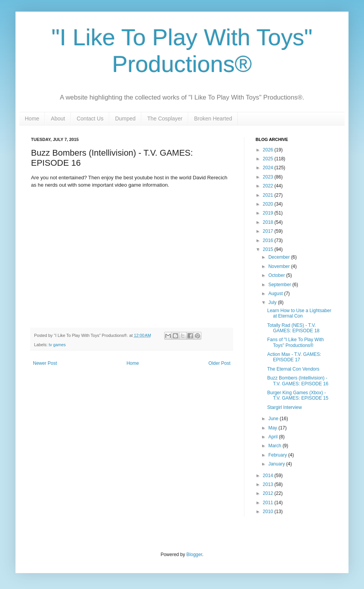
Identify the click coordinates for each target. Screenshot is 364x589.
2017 (269, 231)
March (276, 446)
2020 (269, 204)
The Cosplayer (165, 118)
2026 (269, 150)
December (280, 257)
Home (32, 118)
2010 (269, 512)
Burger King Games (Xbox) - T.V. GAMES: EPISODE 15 (298, 395)
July (273, 302)
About (58, 118)
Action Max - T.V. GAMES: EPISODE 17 (294, 357)
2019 (269, 213)
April (274, 437)
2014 (269, 476)
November (280, 266)
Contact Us (90, 118)
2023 (269, 177)
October (277, 275)
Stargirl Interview (284, 407)
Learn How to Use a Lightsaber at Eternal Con (299, 313)
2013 (269, 484)
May (273, 428)
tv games (57, 345)
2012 (269, 493)
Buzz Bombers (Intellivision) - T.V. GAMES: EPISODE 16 (298, 381)
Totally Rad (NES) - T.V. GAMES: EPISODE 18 (293, 328)
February (278, 455)
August (276, 294)
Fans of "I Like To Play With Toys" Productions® (295, 342)
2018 (269, 222)
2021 (269, 195)
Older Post (219, 363)
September (280, 285)
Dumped (125, 118)
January (277, 464)
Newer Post (45, 363)
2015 (269, 249)
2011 (269, 503)
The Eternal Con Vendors (293, 369)
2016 (269, 240)
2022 (269, 186)
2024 (269, 168)
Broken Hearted (213, 118)
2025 (269, 159)
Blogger (194, 555)
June (274, 419)
